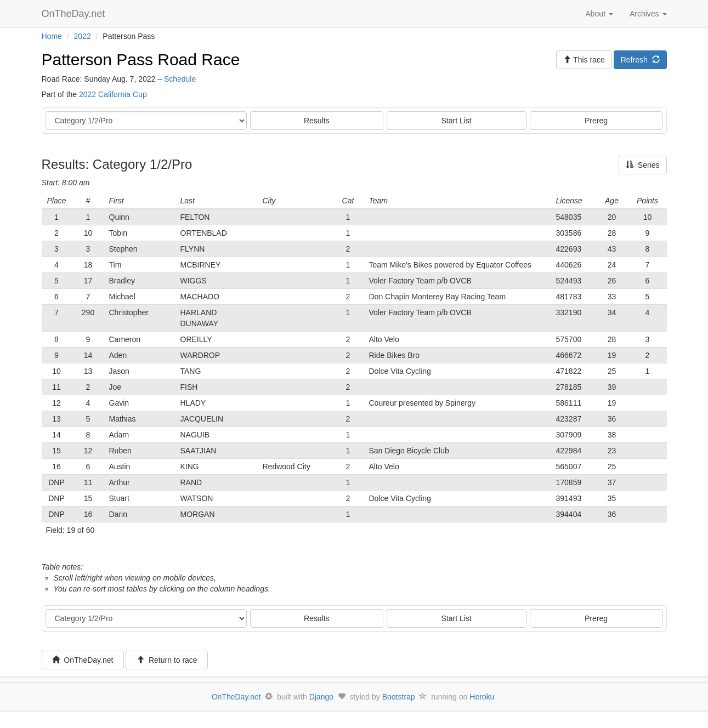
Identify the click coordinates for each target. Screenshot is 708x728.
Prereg (596, 121)
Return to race (167, 660)
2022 (83, 36)
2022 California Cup (113, 94)
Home (52, 36)
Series (642, 165)
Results (317, 121)
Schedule (180, 79)
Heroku (482, 697)
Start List (457, 121)
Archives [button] (648, 14)
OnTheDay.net (75, 14)
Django (321, 697)
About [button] (599, 14)
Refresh (640, 60)
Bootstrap (399, 697)
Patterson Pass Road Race (141, 59)
